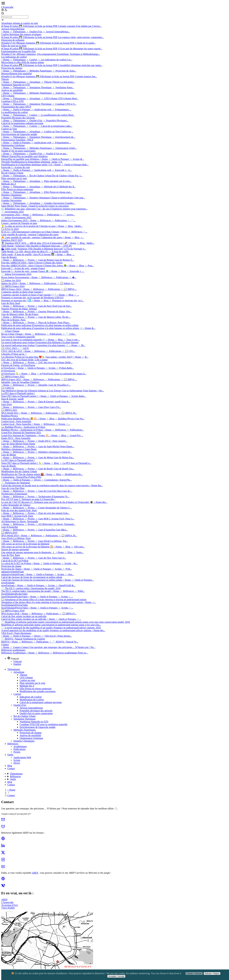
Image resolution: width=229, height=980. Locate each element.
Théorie (23, 675)
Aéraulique (19, 672)
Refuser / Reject (212, 973)
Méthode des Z (27, 686)
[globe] (3, 839)
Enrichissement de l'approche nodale (38, 727)
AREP (35, 873)
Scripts (17, 760)
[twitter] (3, 854)
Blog (10, 766)
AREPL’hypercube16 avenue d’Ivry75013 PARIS (10, 904)
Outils (10, 755)
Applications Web (22, 757)
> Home (11, 790)
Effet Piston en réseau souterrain (36, 689)
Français (18, 661)
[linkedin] (3, 846)
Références (13, 744)
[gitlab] (3, 828)
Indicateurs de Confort (31, 697)
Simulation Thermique (24, 719)
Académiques (20, 746)
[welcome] (3, 887)
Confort (17, 694)
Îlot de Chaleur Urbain (24, 716)
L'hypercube (7, 7)
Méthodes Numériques (25, 730)
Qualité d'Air (20, 705)
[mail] (3, 820)
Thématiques (14, 669)
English (17, 664)
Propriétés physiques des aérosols (36, 711)
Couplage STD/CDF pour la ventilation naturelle (43, 724)
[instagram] (3, 861)
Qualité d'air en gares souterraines (36, 713)
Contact (11, 768)
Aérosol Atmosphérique (31, 708)
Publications (20, 749)
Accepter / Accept (116, 976)
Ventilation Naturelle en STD (34, 722)
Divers (17, 763)
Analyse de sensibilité (30, 735)
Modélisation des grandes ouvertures (38, 691)
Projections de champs (31, 733)
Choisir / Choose (194, 973)
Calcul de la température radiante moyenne (41, 702)
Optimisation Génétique (31, 738)
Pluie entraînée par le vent (32, 683)
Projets (17, 752)
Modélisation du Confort (32, 700)
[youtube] (3, 868)
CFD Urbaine (26, 678)
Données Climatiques (24, 741)
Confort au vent (27, 680)
